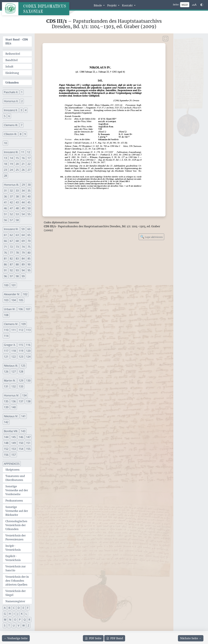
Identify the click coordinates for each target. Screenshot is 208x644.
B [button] (9, 608)
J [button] (18, 614)
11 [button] (23, 152)
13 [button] (5, 158)
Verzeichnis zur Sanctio (16, 568)
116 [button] (28, 345)
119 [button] (21, 351)
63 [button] (17, 235)
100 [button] (6, 285)
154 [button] (21, 449)
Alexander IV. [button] (12, 294)
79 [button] (23, 253)
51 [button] (5, 214)
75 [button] (29, 247)
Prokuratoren (14, 501)
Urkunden (12, 83)
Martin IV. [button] (10, 381)
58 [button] (17, 220)
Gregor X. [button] (10, 345)
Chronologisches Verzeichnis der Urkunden (16, 525)
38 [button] (17, 196)
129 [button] (21, 381)
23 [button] (5, 170)
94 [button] (23, 270)
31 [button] (5, 191)
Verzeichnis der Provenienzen (16, 537)
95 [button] (29, 270)
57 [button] (11, 220)
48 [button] (17, 208)
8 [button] (21, 134)
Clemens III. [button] (11, 125)
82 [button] (11, 259)
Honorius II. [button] (11, 101)
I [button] (14, 614)
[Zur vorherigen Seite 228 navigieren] (16, 638)
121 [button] (6, 357)
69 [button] (23, 241)
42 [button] (11, 202)
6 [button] (9, 116)
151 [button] (28, 443)
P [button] (20, 620)
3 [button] (21, 110)
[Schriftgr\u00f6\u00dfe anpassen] (194, 5)
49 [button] (23, 208)
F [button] (28, 608)
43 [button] (17, 202)
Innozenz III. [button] (11, 152)
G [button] (5, 614)
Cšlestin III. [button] (10, 134)
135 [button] (6, 401)
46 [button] (5, 208)
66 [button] (5, 241)
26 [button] (23, 170)
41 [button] (5, 202)
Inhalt (9, 66)
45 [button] (29, 202)
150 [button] (21, 443)
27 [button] (29, 170)
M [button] (5, 620)
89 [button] (23, 264)
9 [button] (25, 134)
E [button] (23, 608)
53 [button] (17, 214)
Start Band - (17, 41)
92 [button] (11, 270)
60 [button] (29, 229)
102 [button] (25, 294)
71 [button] (5, 247)
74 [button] (23, 247)
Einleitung (12, 73)
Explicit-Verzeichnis (13, 558)
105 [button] (21, 300)
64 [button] (23, 235)
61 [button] (5, 235)
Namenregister (15, 601)
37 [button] (11, 196)
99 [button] (23, 276)
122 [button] (14, 357)
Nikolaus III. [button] (11, 366)
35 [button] (29, 191)
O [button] (15, 620)
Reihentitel (13, 54)
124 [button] (28, 357)
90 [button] (29, 264)
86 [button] (5, 264)
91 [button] (5, 270)
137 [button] (21, 401)
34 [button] (23, 191)
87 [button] (11, 264)
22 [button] (29, 164)
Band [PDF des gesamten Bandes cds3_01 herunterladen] (115, 638)
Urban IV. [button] (10, 309)
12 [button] (29, 152)
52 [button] (11, 214)
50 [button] (29, 208)
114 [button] (6, 336)
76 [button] (5, 253)
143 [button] (23, 431)
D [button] (19, 608)
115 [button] (21, 345)
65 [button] (29, 235)
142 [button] (6, 422)
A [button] (5, 608)
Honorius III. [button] (11, 185)
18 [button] (5, 164)
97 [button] (11, 276)
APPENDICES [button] (12, 464)
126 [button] (6, 372)
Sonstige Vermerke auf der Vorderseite (17, 490)
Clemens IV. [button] (11, 324)
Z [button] (28, 625)
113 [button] (28, 330)
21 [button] (23, 164)
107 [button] (28, 309)
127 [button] (14, 372)
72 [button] (11, 247)
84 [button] (23, 259)
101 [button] (14, 285)
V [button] (19, 625)
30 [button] (29, 185)
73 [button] (17, 247)
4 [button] (26, 110)
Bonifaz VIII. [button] (11, 431)
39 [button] (23, 196)
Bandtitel (11, 60)
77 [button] (11, 253)
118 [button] (14, 351)
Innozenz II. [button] (11, 110)
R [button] (29, 620)
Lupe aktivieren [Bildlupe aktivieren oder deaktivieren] (151, 237)
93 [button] (17, 270)
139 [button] (6, 407)
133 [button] (21, 386)
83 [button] (17, 259)
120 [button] (28, 351)
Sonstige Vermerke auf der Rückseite (17, 511)
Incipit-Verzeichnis (13, 548)
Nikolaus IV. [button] (11, 416)
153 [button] (14, 449)
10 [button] (5, 143)
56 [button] (5, 220)
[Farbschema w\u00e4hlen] (202, 5)
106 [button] (21, 309)
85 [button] (29, 259)
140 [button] (14, 407)
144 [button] (6, 437)
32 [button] (11, 191)
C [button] (14, 608)
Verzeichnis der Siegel (16, 593)
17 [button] (29, 158)
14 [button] (11, 158)
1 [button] (22, 92)
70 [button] (29, 241)
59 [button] (23, 229)
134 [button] (24, 395)
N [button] (10, 620)
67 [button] (11, 241)
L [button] (26, 614)
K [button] (22, 614)
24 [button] (11, 170)
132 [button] (14, 386)
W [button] (24, 625)
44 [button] (23, 202)
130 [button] (28, 381)
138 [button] (28, 401)
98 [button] (17, 276)
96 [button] (5, 276)
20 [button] (17, 164)
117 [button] (6, 351)
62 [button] (11, 235)
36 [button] (5, 196)
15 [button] (17, 158)
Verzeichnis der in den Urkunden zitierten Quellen (17, 581)
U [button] (14, 625)
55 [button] (29, 214)
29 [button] (23, 185)
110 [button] (6, 330)
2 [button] (22, 101)
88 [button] (17, 264)
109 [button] (23, 324)
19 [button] (11, 164)
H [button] (10, 614)
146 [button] (21, 437)
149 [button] (14, 443)
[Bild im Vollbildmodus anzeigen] (165, 39)
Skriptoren (12, 470)
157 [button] (14, 455)
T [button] (9, 625)
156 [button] (6, 455)
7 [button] (22, 125)
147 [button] (28, 437)
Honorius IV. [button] (12, 395)
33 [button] (17, 191)
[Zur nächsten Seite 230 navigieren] (191, 638)
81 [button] (5, 259)
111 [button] (14, 330)
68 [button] (17, 241)
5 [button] (5, 116)
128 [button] (21, 372)
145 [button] (14, 437)
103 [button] (6, 300)
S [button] (5, 625)
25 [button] (17, 170)
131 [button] (6, 386)
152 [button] (6, 449)
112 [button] (21, 330)
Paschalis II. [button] (11, 92)
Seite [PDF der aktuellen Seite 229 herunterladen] (93, 638)
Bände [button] (98, 5)
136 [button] (14, 401)
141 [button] (23, 416)
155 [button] (28, 449)
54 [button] (23, 214)
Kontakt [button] (128, 5)
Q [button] (25, 620)
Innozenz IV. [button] (11, 229)
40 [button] (29, 196)
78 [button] (17, 253)
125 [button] (23, 366)
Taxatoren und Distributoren (15, 478)
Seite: (176, 5)
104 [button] (14, 300)
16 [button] (23, 158)
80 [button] (29, 253)
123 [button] (21, 357)
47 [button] (11, 208)
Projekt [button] (112, 5)
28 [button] (5, 176)
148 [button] (6, 443)
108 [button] (6, 315)
